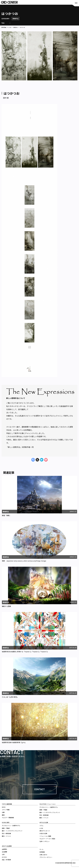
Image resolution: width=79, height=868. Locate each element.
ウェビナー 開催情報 (8, 818)
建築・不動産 (6, 828)
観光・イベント (6, 836)
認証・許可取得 (6, 860)
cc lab (10, 27)
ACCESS (4, 857)
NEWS (4, 807)
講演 (3, 815)
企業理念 (4, 849)
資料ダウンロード (45, 831)
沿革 (3, 854)
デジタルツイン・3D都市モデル (11, 826)
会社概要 (4, 852)
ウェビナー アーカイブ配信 (47, 839)
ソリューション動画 (45, 836)
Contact (40, 789)
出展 (3, 812)
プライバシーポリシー (46, 857)
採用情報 (42, 852)
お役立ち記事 (43, 833)
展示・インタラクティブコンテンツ (12, 831)
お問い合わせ (43, 855)
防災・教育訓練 (6, 833)
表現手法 (15, 19)
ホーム (41, 849)
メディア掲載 (6, 810)
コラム (41, 826)
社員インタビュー (45, 841)
